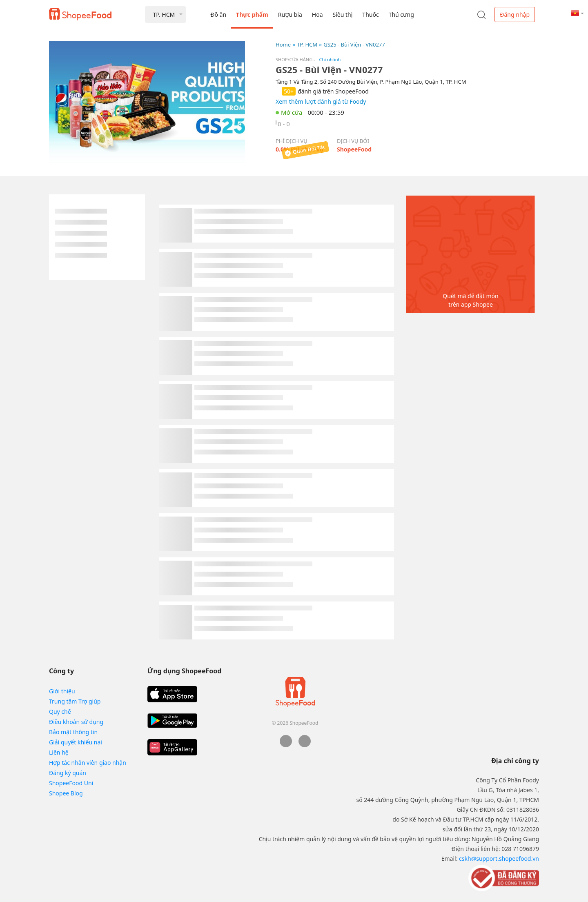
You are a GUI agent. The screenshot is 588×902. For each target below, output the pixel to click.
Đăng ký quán (68, 773)
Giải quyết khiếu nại (76, 742)
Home (283, 45)
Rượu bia (290, 14)
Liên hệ (59, 752)
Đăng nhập (515, 14)
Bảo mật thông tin (73, 732)
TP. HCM (307, 45)
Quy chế (60, 712)
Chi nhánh (330, 59)
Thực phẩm (252, 14)
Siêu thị (343, 14)
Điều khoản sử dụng (76, 722)
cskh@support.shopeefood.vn (499, 859)
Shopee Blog (66, 793)
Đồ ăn (218, 14)
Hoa (317, 14)
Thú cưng (401, 14)
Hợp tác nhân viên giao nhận (88, 763)
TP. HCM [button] (164, 14)
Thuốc (370, 14)
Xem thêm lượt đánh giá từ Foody (321, 101)
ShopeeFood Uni (71, 783)
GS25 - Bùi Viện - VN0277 (354, 45)
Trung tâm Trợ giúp (75, 701)
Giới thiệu (62, 691)
